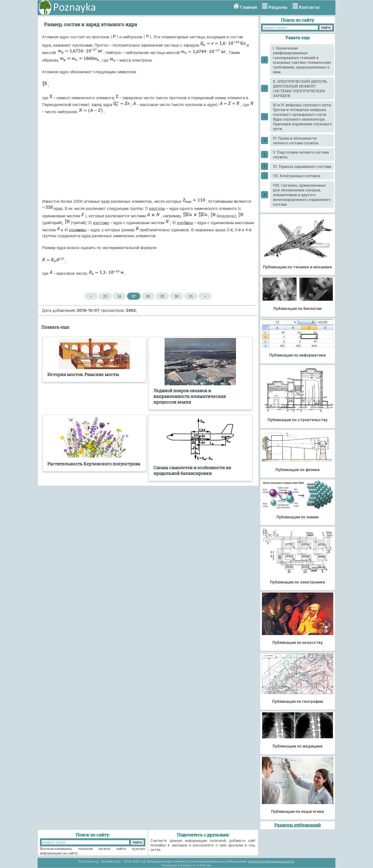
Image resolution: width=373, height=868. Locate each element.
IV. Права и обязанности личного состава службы (296, 140)
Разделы (278, 7)
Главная (248, 7)
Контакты (309, 7)
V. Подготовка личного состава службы (301, 154)
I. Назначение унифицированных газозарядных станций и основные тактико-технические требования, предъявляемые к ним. (302, 60)
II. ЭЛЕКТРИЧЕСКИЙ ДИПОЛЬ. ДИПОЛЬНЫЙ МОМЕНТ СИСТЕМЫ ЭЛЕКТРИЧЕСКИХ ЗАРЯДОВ (300, 88)
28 (148, 296)
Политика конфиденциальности (271, 861)
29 (162, 296)
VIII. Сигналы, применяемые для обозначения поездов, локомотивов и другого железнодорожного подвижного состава (302, 195)
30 (176, 296)
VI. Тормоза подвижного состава (302, 166)
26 (119, 296)
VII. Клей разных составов (297, 176)
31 (191, 296)
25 (105, 296)
